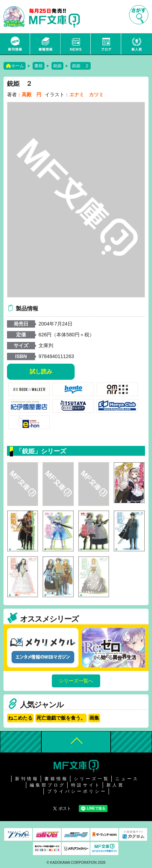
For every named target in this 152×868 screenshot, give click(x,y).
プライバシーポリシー (77, 791)
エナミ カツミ (87, 94)
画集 (94, 718)
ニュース (76, 44)
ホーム (18, 66)
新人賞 (137, 44)
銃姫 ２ (81, 66)
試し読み (41, 372)
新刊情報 (15, 44)
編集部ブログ (48, 785)
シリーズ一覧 (92, 779)
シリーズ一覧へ (76, 681)
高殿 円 (32, 94)
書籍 (39, 66)
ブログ (106, 44)
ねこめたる (20, 718)
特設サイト (86, 785)
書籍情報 (46, 44)
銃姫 (57, 66)
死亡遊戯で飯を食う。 (61, 718)
